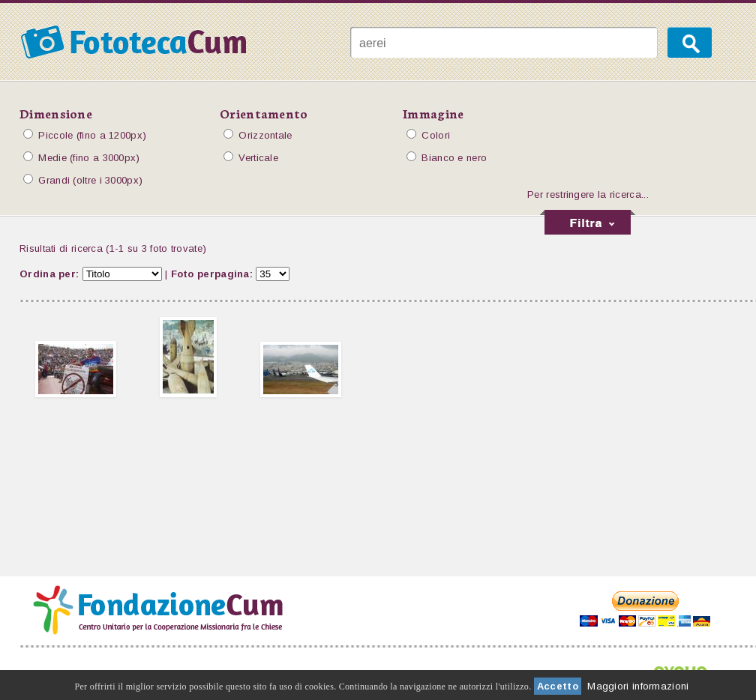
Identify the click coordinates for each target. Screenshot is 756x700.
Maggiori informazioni (638, 686)
